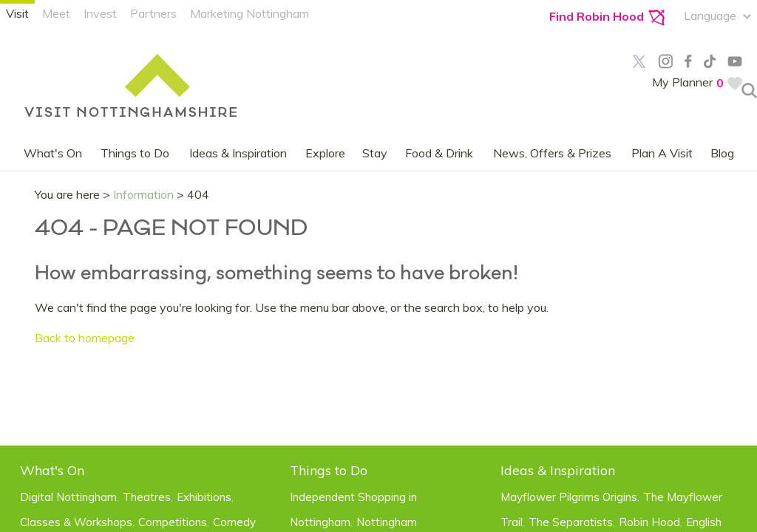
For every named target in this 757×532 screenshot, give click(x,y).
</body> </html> (378, 266)
